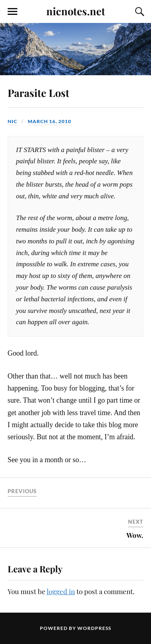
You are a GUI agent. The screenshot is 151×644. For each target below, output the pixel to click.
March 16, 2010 (50, 121)
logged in (61, 591)
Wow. (135, 535)
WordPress (94, 628)
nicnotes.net (76, 11)
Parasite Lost (38, 93)
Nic (12, 121)
